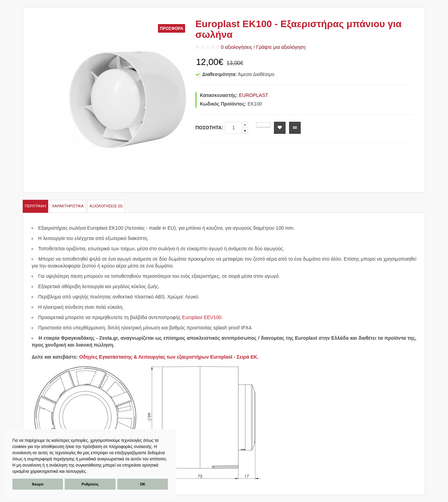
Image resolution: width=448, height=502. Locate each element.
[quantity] (234, 128)
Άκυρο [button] (38, 484)
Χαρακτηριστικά (68, 206)
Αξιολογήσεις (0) (106, 206)
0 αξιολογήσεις (237, 47)
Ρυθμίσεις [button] (90, 484)
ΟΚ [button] (142, 484)
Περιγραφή (35, 206)
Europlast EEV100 (202, 317)
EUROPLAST (254, 95)
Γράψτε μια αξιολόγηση (281, 47)
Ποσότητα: (209, 128)
